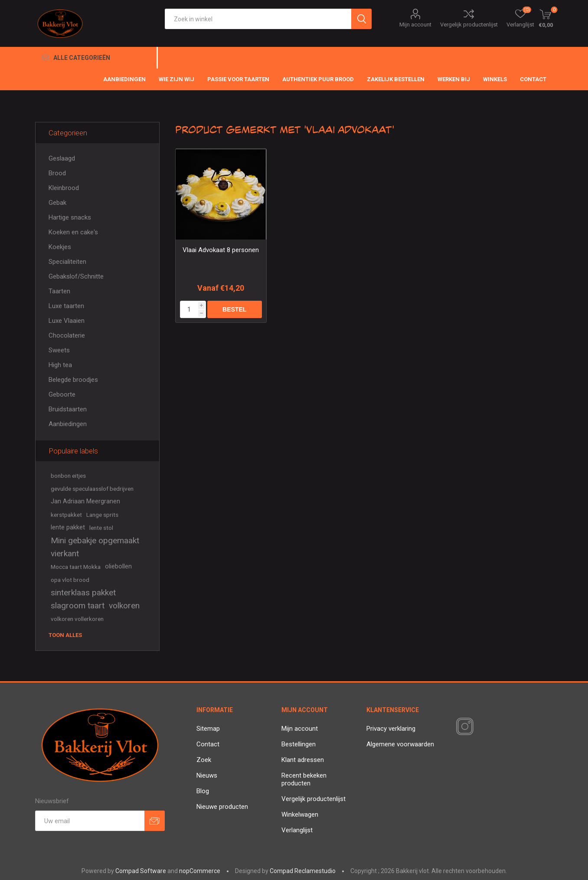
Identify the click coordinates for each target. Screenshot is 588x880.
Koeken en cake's (73, 232)
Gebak (57, 203)
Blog (203, 791)
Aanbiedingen (68, 424)
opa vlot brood (70, 580)
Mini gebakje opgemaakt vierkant (95, 547)
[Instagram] (463, 727)
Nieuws (207, 775)
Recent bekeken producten (304, 779)
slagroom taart (78, 606)
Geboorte (62, 394)
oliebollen (118, 566)
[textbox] (258, 19)
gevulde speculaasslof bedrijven (92, 489)
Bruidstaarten (68, 409)
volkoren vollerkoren (77, 619)
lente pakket (68, 527)
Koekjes (60, 247)
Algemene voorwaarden (400, 744)
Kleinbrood (64, 188)
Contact (208, 744)
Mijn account (415, 25)
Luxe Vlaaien (67, 321)
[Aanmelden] (90, 821)
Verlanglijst (297, 830)
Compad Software (141, 871)
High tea (60, 365)
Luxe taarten (66, 306)
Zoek (204, 760)
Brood (57, 173)
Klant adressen (303, 760)
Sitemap (208, 729)
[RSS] (480, 727)
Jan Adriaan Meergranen (85, 501)
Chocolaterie (67, 335)
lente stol (101, 528)
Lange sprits (102, 515)
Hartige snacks (70, 217)
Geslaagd (62, 158)
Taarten (59, 291)
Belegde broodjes (73, 380)
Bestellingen (299, 744)
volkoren (124, 606)
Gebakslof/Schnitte (76, 276)
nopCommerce (200, 871)
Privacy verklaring (391, 729)
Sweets (59, 350)
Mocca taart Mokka (76, 567)
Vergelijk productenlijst (469, 25)
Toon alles (65, 635)
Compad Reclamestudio (303, 871)
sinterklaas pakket (83, 593)
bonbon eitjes (68, 476)
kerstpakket (66, 515)
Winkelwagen (300, 814)
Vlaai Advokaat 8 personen (221, 250)
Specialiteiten (67, 262)
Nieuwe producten (222, 807)
